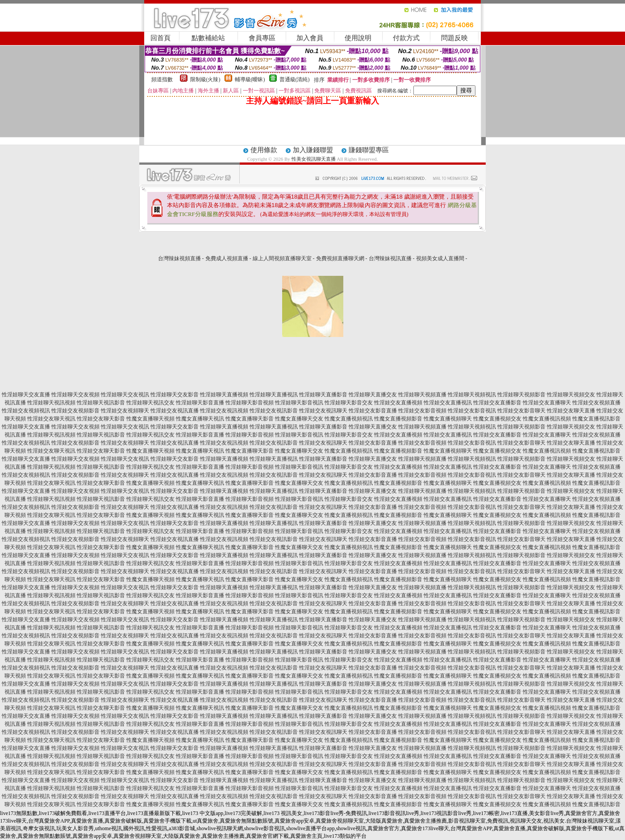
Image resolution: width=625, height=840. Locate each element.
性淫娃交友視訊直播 (175, 411)
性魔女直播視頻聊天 (448, 419)
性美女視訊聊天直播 (314, 159)
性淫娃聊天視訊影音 (101, 403)
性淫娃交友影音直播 (373, 411)
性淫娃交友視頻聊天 (125, 411)
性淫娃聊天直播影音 (323, 395)
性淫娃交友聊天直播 (571, 411)
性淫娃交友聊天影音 (101, 419)
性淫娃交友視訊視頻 (224, 411)
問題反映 (454, 38)
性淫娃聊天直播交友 (373, 395)
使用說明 (358, 38)
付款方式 (406, 38)
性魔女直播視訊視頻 (547, 419)
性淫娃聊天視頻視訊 (472, 395)
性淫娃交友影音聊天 (521, 411)
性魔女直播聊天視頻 (150, 419)
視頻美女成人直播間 (440, 258)
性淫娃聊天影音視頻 (250, 403)
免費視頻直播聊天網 (340, 258)
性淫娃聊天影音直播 (200, 403)
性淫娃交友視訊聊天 (323, 411)
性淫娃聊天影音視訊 (299, 403)
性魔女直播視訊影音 (596, 419)
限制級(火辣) (205, 79)
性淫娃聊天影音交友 (349, 403)
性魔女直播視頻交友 (497, 419)
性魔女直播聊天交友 (299, 419)
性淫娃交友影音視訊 (472, 411)
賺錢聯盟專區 (369, 150)
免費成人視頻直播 (227, 258)
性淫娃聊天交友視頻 (75, 395)
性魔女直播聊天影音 (250, 419)
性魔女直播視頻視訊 (349, 419)
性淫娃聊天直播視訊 (274, 395)
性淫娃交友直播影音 (497, 403)
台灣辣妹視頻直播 (179, 258)
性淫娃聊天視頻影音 (521, 395)
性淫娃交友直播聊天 (547, 403)
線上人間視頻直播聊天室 (282, 258)
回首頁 (160, 38)
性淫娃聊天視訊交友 (150, 403)
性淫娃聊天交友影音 (175, 395)
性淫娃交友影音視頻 (422, 411)
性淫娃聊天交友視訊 (125, 395)
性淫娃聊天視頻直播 (422, 395)
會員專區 (262, 38)
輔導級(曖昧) (250, 79)
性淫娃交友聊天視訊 (51, 419)
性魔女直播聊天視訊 (200, 419)
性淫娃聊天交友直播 (26, 395)
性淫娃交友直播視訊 (448, 403)
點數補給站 (208, 38)
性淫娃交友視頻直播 (596, 403)
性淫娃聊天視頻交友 (571, 395)
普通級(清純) (295, 79)
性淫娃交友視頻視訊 (26, 411)
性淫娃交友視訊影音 (274, 411)
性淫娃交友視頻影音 (75, 411)
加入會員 (310, 38)
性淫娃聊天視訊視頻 (51, 403)
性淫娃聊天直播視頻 (224, 395)
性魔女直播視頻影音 (398, 419)
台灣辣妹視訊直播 (390, 258)
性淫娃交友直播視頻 (398, 403)
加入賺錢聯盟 (313, 150)
